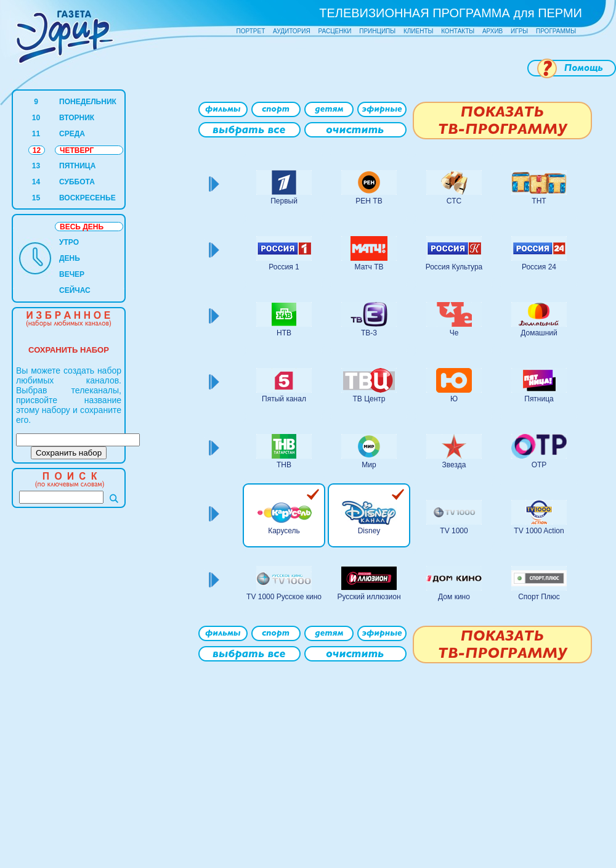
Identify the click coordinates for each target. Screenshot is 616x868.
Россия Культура (454, 267)
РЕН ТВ (369, 201)
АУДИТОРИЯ (292, 31)
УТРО (69, 242)
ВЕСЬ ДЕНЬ (82, 227)
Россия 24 (539, 267)
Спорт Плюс (539, 597)
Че (454, 333)
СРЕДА (72, 134)
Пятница (539, 399)
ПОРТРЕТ (251, 31)
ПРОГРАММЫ (556, 31)
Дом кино (454, 597)
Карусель (284, 531)
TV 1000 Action (539, 531)
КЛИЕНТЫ (418, 31)
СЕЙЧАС (75, 290)
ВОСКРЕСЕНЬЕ (87, 198)
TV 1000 (454, 531)
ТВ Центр (369, 399)
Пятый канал (284, 399)
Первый (284, 201)
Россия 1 (284, 267)
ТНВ (284, 465)
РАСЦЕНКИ (334, 31)
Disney (369, 531)
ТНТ (539, 201)
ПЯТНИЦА (77, 166)
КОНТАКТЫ (458, 31)
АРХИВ (492, 31)
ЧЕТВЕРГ (77, 150)
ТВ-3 (369, 333)
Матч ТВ (369, 267)
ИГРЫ (519, 31)
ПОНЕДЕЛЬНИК (88, 102)
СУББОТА (77, 182)
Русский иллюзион (369, 597)
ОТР (539, 465)
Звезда (454, 465)
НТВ (284, 333)
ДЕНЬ (70, 258)
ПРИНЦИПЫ (377, 31)
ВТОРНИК (77, 118)
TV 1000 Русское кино (284, 597)
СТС (454, 201)
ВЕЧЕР (72, 274)
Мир (369, 465)
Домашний (539, 333)
